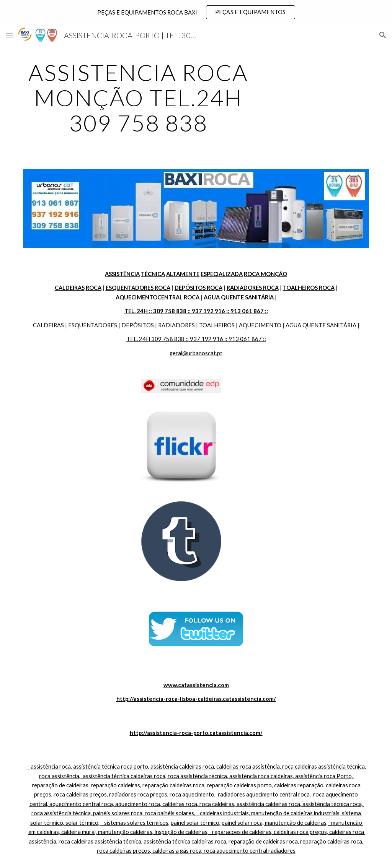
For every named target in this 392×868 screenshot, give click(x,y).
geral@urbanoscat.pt (196, 353)
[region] (196, 12)
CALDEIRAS (48, 325)
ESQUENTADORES (93, 325)
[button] (9, 35)
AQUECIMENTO (260, 325)
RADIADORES (176, 325)
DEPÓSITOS (138, 325)
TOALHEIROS (217, 325)
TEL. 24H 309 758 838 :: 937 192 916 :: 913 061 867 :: (196, 339)
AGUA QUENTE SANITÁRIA (321, 325)
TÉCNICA (153, 274)
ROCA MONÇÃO (265, 274)
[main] (138, 98)
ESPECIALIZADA (222, 274)
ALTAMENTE (183, 274)
